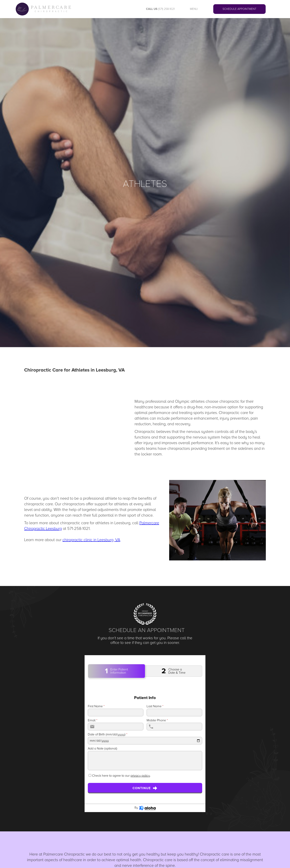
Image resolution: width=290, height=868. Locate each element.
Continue (145, 788)
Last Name (155, 706)
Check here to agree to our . (121, 776)
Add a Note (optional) (103, 749)
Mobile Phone (157, 720)
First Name (96, 706)
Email (93, 720)
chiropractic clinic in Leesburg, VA (91, 540)
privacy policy (140, 776)
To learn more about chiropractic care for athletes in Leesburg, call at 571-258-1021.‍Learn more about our (92, 531)
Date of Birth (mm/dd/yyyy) (108, 734)
